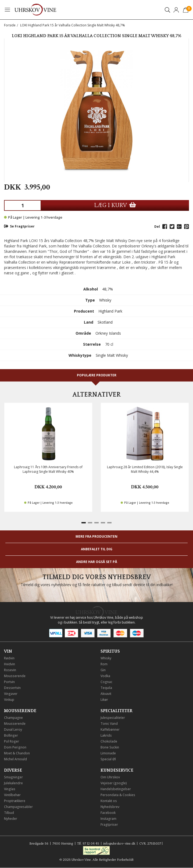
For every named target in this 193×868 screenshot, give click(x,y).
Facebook (108, 813)
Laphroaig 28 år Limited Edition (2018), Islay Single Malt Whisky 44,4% (145, 469)
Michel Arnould (15, 759)
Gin (103, 670)
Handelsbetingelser (116, 789)
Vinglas (10, 789)
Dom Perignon (15, 747)
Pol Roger (12, 741)
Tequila (106, 688)
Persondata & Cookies (118, 795)
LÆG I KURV (115, 205)
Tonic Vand (109, 724)
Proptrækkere (15, 801)
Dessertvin (12, 688)
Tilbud (9, 813)
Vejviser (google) (114, 783)
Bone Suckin (110, 747)
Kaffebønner (110, 729)
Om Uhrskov (110, 777)
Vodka (105, 676)
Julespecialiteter (113, 718)
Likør (104, 700)
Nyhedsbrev (110, 807)
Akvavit (106, 694)
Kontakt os (109, 801)
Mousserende (15, 676)
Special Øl (108, 759)
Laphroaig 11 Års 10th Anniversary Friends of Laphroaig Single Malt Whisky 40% (48, 469)
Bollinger (11, 735)
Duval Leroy (13, 729)
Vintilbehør (12, 795)
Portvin (9, 682)
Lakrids (106, 735)
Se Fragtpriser (19, 226)
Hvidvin (10, 664)
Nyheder (11, 819)
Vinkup (9, 700)
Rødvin (9, 658)
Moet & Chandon (17, 753)
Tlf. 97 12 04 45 (88, 844)
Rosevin (10, 670)
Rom (104, 664)
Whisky (106, 658)
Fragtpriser (109, 825)
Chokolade (109, 741)
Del (157, 227)
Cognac (106, 682)
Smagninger (13, 777)
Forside (10, 25)
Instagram (108, 819)
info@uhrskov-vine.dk (119, 844)
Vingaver (11, 694)
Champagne (13, 718)
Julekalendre (13, 783)
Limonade (108, 753)
